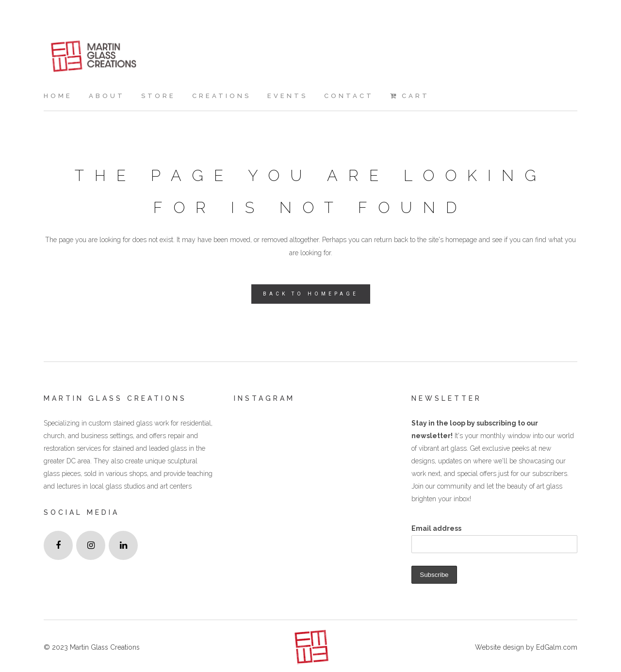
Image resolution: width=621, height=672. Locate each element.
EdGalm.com (556, 647)
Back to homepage (311, 294)
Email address (436, 528)
